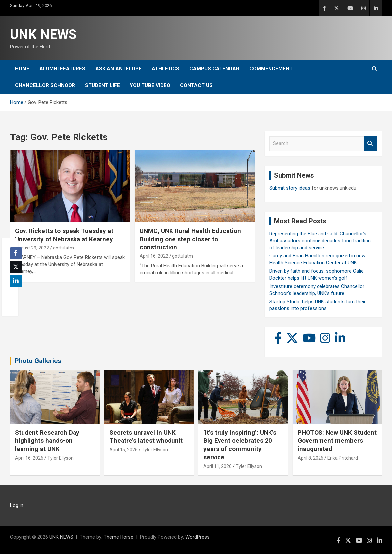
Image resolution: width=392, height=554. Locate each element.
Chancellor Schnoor (45, 85)
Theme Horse (119, 537)
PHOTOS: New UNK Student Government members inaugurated (337, 441)
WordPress (197, 537)
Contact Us (196, 85)
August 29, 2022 (32, 248)
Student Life (102, 85)
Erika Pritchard (343, 458)
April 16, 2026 (29, 458)
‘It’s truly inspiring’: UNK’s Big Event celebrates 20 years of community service (240, 445)
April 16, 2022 (154, 256)
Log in (17, 505)
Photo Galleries (38, 361)
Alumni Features (62, 69)
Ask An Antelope (119, 69)
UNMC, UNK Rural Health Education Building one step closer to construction (190, 239)
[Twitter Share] (16, 267)
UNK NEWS (43, 35)
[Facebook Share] (16, 253)
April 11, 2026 (218, 466)
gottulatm (63, 248)
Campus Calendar (214, 69)
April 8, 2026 (311, 458)
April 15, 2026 (123, 450)
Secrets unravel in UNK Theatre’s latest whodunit (146, 437)
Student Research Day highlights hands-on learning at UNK (47, 441)
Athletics (166, 69)
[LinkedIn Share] (16, 281)
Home (22, 69)
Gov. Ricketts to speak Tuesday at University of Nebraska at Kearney (64, 235)
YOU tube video (150, 85)
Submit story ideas (290, 188)
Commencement (271, 69)
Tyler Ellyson (60, 458)
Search (370, 144)
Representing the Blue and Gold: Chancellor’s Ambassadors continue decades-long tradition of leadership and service (320, 241)
